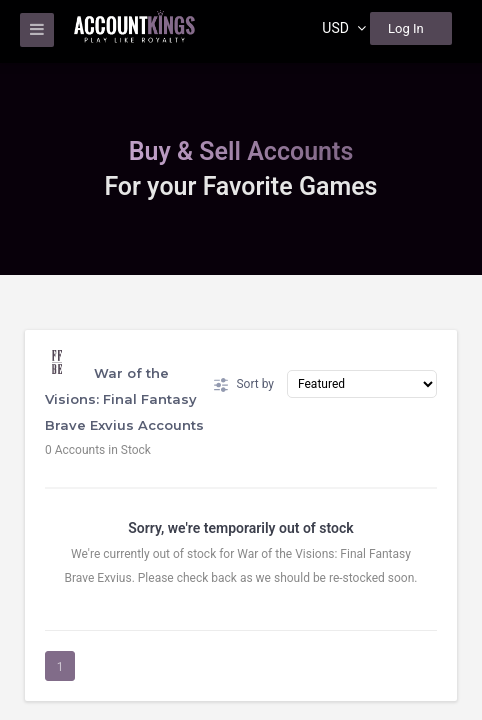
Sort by (244, 385)
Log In (406, 28)
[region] (241, 360)
